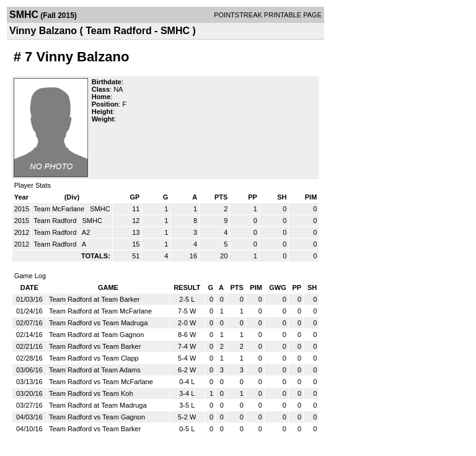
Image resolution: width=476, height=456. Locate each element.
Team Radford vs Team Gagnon (97, 417)
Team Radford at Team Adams (95, 370)
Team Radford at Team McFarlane (100, 311)
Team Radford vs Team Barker (95, 346)
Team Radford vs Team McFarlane (101, 382)
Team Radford (56, 221)
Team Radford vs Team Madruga (98, 323)
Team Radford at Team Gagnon (96, 335)
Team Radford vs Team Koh (91, 393)
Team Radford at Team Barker (95, 299)
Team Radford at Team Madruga (98, 405)
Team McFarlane (60, 209)
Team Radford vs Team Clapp (94, 358)
